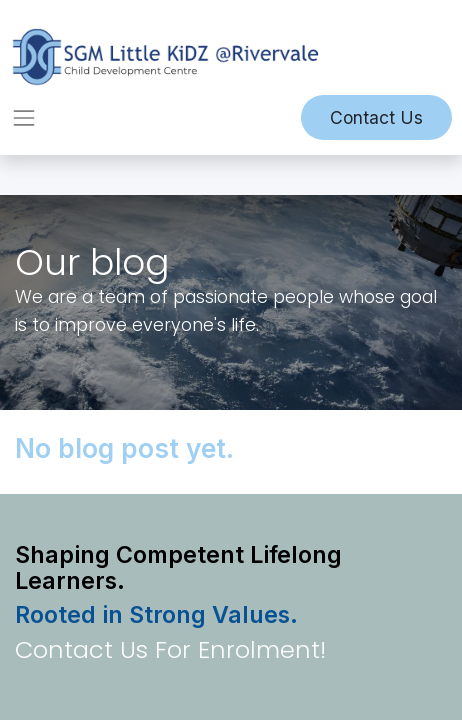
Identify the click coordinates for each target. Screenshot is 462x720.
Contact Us (376, 117)
